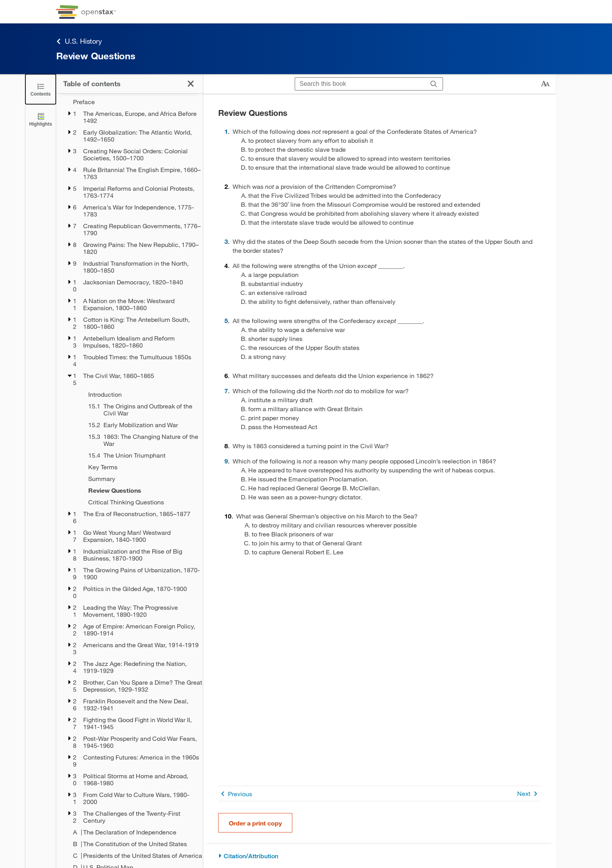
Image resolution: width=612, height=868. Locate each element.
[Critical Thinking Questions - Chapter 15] (140, 502)
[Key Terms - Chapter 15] (140, 467)
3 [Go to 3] (226, 241)
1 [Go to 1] (226, 131)
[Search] (434, 84)
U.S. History (79, 41)
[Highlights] (41, 119)
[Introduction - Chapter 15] (140, 394)
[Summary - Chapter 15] (140, 479)
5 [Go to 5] (226, 320)
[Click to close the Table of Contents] (41, 89)
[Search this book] (360, 84)
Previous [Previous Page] (235, 794)
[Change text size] (545, 84)
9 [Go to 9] (226, 461)
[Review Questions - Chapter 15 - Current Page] (140, 490)
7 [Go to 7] (226, 391)
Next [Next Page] (529, 794)
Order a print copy (255, 823)
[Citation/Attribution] (379, 856)
